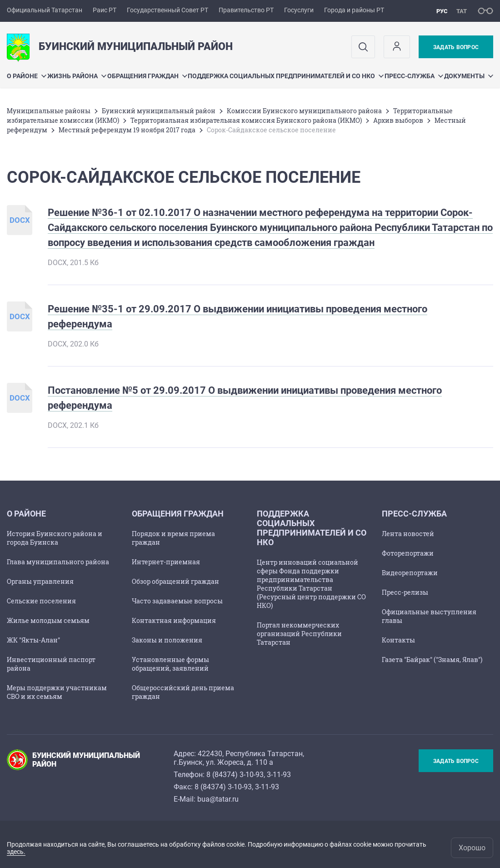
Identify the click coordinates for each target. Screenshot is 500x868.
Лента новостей (408, 534)
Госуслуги (299, 10)
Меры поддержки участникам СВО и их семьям (57, 692)
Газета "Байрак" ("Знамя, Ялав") (432, 660)
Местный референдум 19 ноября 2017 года (127, 130)
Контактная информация (174, 620)
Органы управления (40, 581)
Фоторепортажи (408, 553)
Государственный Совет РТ (167, 10)
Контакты (398, 640)
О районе (27, 76)
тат (462, 11)
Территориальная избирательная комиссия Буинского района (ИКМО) (246, 120)
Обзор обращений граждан (175, 581)
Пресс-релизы (405, 592)
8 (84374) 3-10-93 (235, 775)
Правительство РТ (246, 10)
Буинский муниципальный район (159, 111)
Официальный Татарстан (45, 10)
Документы (469, 76)
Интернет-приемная (166, 562)
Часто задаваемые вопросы (177, 601)
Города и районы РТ (354, 10)
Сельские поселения (41, 601)
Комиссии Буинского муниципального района (304, 111)
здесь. (16, 852)
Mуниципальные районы (49, 111)
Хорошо (472, 848)
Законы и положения (167, 640)
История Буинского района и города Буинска (55, 538)
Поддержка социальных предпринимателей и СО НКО (286, 76)
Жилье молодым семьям (48, 620)
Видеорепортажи (410, 573)
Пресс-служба (414, 76)
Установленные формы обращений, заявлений (170, 664)
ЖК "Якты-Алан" (33, 640)
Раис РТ (105, 10)
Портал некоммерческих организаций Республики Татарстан (299, 634)
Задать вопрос (456, 47)
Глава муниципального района (58, 562)
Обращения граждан (147, 76)
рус (442, 11)
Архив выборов (398, 120)
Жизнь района (77, 76)
